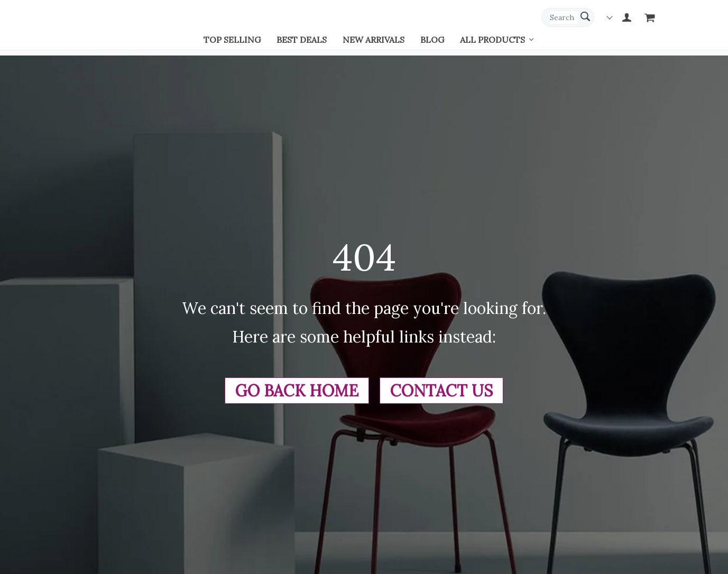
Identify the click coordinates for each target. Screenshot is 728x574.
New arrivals (374, 40)
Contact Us (441, 391)
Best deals (302, 40)
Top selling (232, 40)
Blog (432, 40)
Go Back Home (297, 391)
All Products (492, 40)
